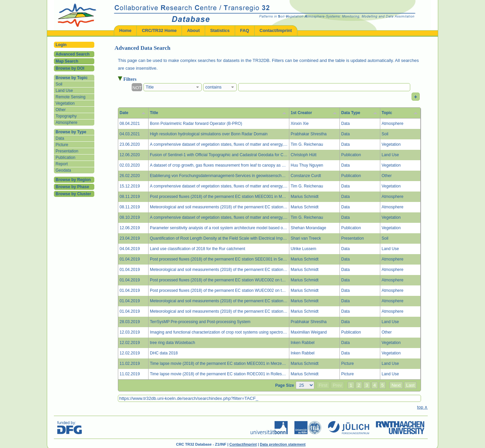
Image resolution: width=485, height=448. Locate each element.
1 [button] (351, 385)
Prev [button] (337, 385)
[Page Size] (305, 385)
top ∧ (422, 407)
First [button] (323, 385)
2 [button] (359, 385)
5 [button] (382, 385)
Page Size (285, 385)
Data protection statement (283, 444)
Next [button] (396, 385)
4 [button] (375, 385)
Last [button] (410, 385)
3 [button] (367, 385)
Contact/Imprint (243, 444)
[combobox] (173, 87)
